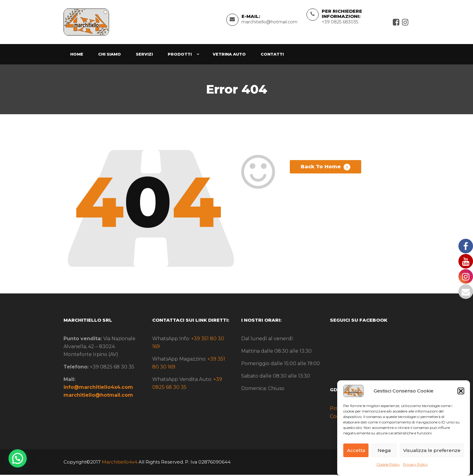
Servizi (144, 55)
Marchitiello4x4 (119, 463)
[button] (461, 391)
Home (77, 55)
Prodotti (180, 55)
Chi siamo (110, 55)
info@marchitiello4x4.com (98, 389)
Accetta (356, 450)
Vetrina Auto (229, 55)
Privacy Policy (415, 464)
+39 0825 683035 (340, 22)
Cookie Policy (388, 464)
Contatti (272, 55)
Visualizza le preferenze (432, 450)
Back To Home (326, 170)
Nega (384, 450)
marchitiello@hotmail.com (269, 22)
